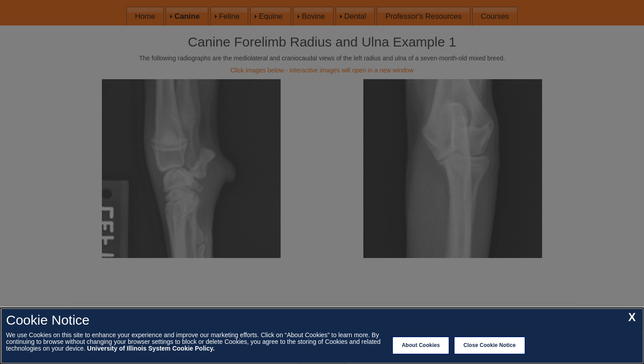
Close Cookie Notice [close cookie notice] (490, 345)
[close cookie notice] (632, 317)
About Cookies (421, 345)
